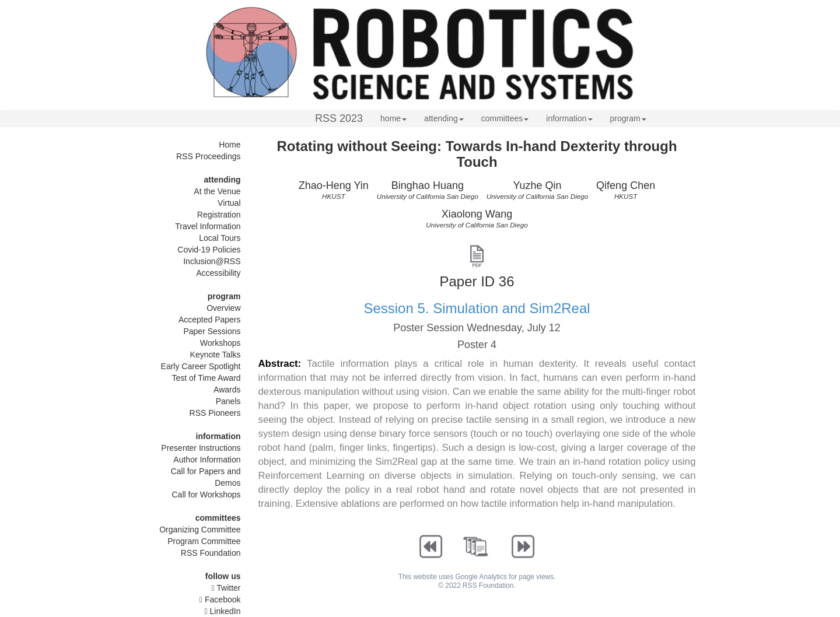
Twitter (226, 588)
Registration (219, 215)
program (628, 118)
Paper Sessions (212, 331)
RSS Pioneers (215, 413)
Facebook (220, 600)
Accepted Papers (210, 320)
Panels (228, 401)
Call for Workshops (206, 495)
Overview (223, 308)
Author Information (207, 460)
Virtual (229, 203)
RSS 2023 (339, 118)
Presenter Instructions (201, 448)
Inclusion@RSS (212, 261)
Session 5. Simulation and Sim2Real (477, 308)
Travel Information (208, 226)
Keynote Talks (216, 355)
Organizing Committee (200, 530)
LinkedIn (223, 611)
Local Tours (220, 238)
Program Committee (204, 541)
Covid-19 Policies (209, 250)
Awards (227, 390)
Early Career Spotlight (201, 366)
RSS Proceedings (209, 156)
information (569, 118)
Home (230, 145)
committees (505, 118)
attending (444, 118)
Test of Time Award (206, 378)
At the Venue (217, 191)
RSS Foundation (211, 553)
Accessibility (218, 273)
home (393, 118)
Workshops (220, 343)
